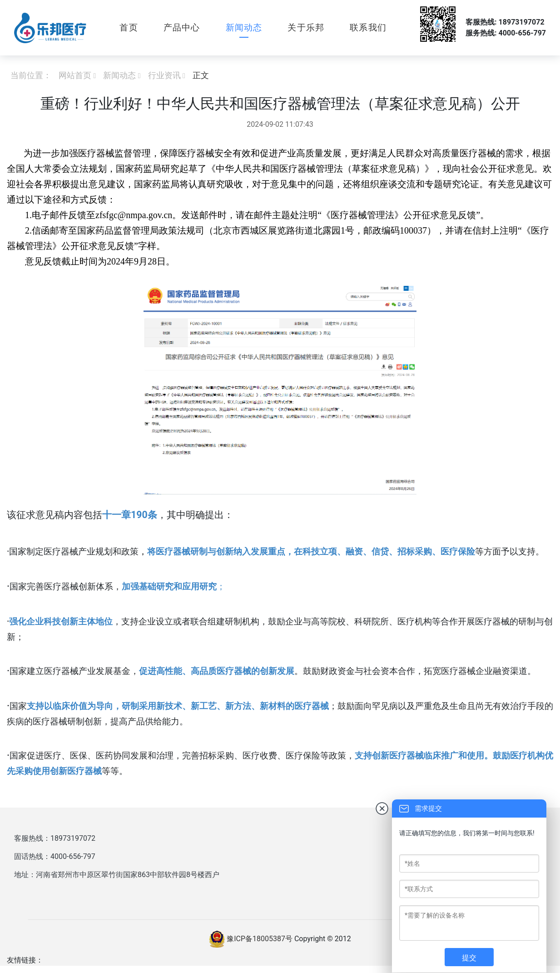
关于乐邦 (306, 27)
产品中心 (182, 27)
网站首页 (75, 75)
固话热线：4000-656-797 (55, 856)
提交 (469, 958)
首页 (129, 27)
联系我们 (368, 27)
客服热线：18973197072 (55, 838)
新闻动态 (244, 27)
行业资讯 (164, 75)
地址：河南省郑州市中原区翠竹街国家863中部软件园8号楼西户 (117, 875)
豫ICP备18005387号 (260, 939)
